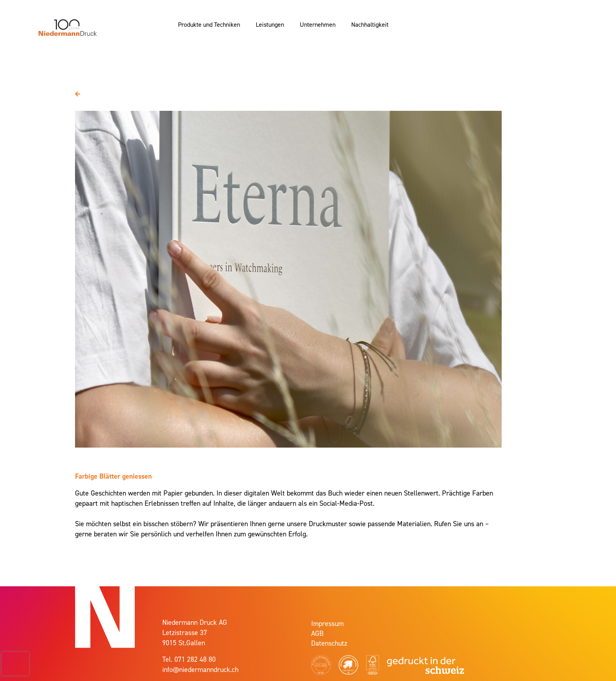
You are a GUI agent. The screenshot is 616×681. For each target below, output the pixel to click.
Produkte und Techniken (209, 24)
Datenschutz (329, 643)
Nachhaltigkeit (370, 24)
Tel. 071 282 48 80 (189, 659)
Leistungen (270, 24)
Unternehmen (318, 24)
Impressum (327, 623)
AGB (317, 633)
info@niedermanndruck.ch (200, 669)
